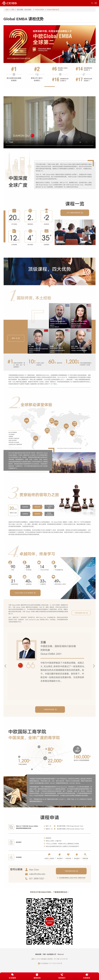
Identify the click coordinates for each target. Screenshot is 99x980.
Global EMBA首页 (53, 10)
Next (94, 666)
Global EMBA (40, 10)
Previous (5, 666)
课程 (13, 10)
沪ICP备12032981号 (61, 959)
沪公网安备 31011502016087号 (51, 963)
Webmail (61, 954)
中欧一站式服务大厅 (49, 954)
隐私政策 (38, 954)
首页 (7, 10)
